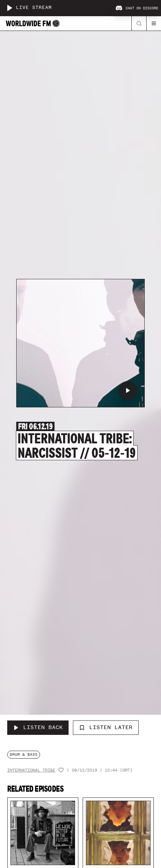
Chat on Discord (137, 8)
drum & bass (24, 754)
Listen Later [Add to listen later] (106, 727)
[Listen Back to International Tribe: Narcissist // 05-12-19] (38, 728)
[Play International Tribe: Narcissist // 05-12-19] (128, 390)
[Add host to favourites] (61, 770)
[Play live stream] (9, 8)
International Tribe (31, 770)
